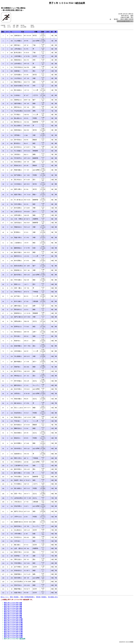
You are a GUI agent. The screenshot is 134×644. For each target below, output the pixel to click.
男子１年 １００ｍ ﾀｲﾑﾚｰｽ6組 (13, 612)
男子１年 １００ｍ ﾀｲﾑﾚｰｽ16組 (13, 630)
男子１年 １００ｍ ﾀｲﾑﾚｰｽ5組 (13, 610)
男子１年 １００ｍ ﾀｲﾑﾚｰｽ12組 (13, 623)
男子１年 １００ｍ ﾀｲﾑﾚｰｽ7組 (13, 614)
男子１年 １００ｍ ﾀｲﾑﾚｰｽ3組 (13, 607)
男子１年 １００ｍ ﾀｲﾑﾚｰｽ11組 (13, 621)
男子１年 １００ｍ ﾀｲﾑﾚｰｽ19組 (13, 636)
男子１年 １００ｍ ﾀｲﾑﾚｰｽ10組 (13, 619)
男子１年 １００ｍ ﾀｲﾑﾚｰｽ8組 (13, 616)
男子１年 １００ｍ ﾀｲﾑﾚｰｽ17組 (13, 632)
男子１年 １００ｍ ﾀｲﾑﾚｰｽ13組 (13, 625)
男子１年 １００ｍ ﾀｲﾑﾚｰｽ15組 (13, 628)
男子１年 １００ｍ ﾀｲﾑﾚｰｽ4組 (13, 609)
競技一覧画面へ (15, 597)
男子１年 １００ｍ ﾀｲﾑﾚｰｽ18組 (13, 634)
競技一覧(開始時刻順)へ (28, 597)
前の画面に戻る (53, 597)
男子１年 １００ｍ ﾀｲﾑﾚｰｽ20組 (13, 637)
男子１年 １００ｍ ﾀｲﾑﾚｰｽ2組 (13, 605)
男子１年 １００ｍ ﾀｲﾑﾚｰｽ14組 (13, 627)
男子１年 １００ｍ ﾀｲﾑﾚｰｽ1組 (13, 603)
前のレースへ (5, 597)
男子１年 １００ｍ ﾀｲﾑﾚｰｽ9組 (13, 618)
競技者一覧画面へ (42, 597)
